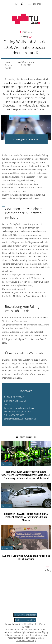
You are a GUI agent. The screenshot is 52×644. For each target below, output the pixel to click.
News (26, 37)
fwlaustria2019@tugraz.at (22, 419)
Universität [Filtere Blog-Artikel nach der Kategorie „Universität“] (7, 548)
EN (17, 4)
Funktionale (30, 624)
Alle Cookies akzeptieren (25, 615)
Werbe (26, 627)
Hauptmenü (35, 4)
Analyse (42, 624)
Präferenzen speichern (25, 620)
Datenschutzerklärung (26, 641)
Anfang (47, 569)
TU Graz (25, 32)
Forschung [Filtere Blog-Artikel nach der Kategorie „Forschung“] (7, 464)
